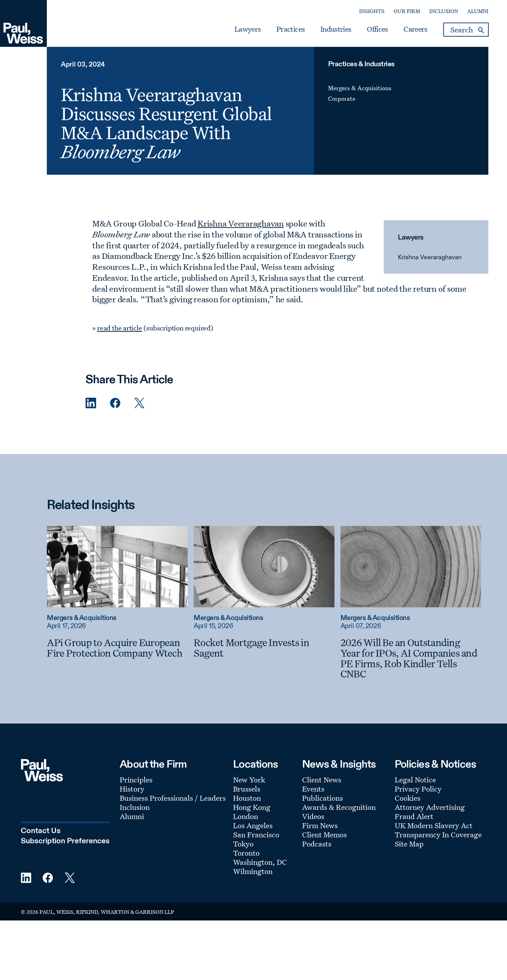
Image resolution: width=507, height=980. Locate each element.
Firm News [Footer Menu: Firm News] (320, 825)
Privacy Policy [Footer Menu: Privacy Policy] (418, 789)
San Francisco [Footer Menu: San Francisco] (256, 835)
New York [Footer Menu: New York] (249, 780)
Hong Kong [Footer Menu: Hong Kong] (252, 807)
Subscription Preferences (65, 841)
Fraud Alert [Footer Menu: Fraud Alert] (414, 816)
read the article (120, 328)
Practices (290, 29)
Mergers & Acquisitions (360, 88)
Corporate (342, 98)
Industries (336, 29)
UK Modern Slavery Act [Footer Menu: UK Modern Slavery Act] (434, 825)
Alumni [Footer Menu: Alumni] (132, 816)
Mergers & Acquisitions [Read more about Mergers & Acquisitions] (82, 618)
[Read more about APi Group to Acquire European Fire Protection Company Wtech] (117, 566)
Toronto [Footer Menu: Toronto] (246, 853)
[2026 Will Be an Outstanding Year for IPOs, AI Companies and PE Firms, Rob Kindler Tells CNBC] (411, 658)
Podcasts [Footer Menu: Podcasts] (317, 844)
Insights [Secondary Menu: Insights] (372, 11)
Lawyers (248, 29)
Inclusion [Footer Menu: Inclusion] (135, 807)
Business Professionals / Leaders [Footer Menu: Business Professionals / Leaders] (173, 798)
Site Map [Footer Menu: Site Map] (409, 844)
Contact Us (41, 831)
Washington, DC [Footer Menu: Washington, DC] (260, 862)
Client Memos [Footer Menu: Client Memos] (324, 835)
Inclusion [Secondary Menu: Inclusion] (444, 11)
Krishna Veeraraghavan (430, 258)
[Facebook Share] (115, 403)
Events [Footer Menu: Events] (313, 789)
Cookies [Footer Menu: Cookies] (408, 798)
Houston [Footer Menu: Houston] (247, 798)
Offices (377, 29)
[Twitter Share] (139, 403)
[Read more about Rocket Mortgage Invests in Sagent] (264, 566)
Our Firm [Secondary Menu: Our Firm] (407, 11)
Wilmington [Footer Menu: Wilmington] (253, 871)
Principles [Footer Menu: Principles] (136, 780)
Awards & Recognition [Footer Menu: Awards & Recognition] (339, 807)
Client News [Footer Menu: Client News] (322, 780)
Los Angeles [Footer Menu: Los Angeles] (253, 825)
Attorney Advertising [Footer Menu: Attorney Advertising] (430, 807)
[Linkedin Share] (91, 403)
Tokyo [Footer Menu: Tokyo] (243, 844)
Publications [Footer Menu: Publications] (323, 798)
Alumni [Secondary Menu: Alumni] (478, 11)
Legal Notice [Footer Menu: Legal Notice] (415, 780)
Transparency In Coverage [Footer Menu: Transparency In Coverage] (438, 835)
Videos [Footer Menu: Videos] (313, 816)
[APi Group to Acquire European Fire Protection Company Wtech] (117, 648)
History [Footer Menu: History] (132, 789)
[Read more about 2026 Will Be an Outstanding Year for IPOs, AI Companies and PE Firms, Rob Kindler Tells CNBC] (411, 566)
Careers (415, 29)
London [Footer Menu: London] (246, 816)
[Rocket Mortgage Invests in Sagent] (264, 648)
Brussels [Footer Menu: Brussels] (247, 789)
